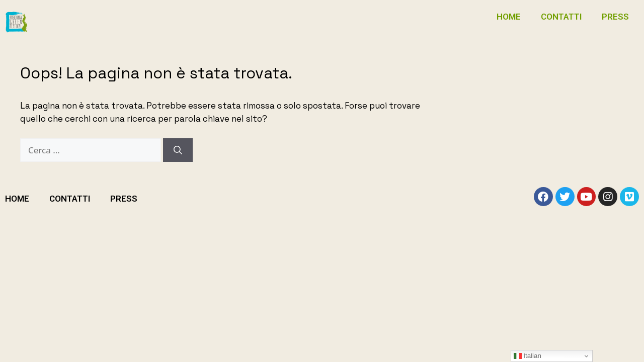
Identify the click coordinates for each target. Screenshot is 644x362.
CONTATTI (561, 17)
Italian (528, 356)
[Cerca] (178, 150)
